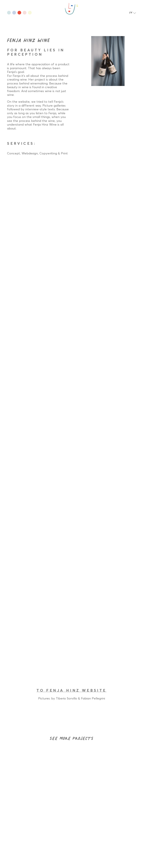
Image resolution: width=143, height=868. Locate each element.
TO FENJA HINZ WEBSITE (71, 690)
